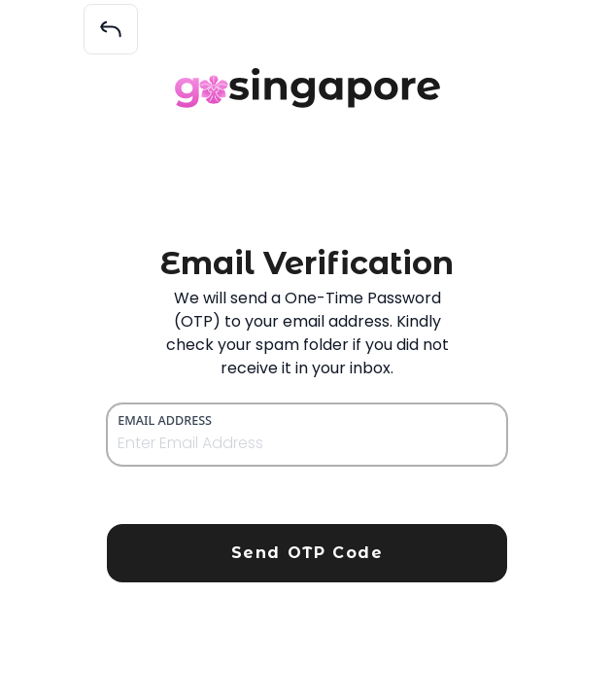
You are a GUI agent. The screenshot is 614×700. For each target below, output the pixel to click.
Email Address (165, 420)
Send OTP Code (307, 553)
